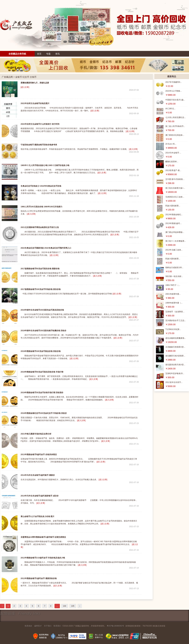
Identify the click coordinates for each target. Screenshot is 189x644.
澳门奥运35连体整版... (175, 232)
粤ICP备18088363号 (115, 626)
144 (65, 606)
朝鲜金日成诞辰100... (174, 268)
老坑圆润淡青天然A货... (175, 365)
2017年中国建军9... (173, 82)
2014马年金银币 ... (173, 153)
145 (73, 606)
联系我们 (57, 626)
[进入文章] (25, 87)
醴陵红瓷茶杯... (172, 162)
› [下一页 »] (80, 606)
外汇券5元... (170, 109)
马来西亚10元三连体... (175, 197)
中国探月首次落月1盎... (175, 100)
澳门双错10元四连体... (175, 135)
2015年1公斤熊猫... (173, 91)
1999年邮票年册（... (174, 303)
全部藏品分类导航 (17, 54)
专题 (48, 54)
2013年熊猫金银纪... (174, 215)
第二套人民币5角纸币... (175, 126)
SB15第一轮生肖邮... (174, 276)
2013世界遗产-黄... (173, 170)
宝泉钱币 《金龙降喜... (175, 312)
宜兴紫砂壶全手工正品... (176, 321)
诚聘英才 (38, 626)
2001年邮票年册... (173, 294)
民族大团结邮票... (173, 206)
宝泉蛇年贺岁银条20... (175, 373)
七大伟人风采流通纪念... (176, 117)
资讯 (57, 54)
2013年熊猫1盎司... (173, 223)
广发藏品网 (7, 77)
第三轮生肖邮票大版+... (175, 188)
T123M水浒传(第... (173, 329)
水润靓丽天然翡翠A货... (175, 347)
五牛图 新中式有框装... (175, 179)
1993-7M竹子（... (173, 285)
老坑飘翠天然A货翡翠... (175, 356)
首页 (39, 54)
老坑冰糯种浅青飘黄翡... (176, 338)
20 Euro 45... (171, 144)
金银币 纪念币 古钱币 (26, 77)
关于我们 (48, 626)
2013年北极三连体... (174, 250)
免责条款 (28, 626)
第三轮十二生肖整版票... (176, 241)
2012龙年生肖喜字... (174, 382)
